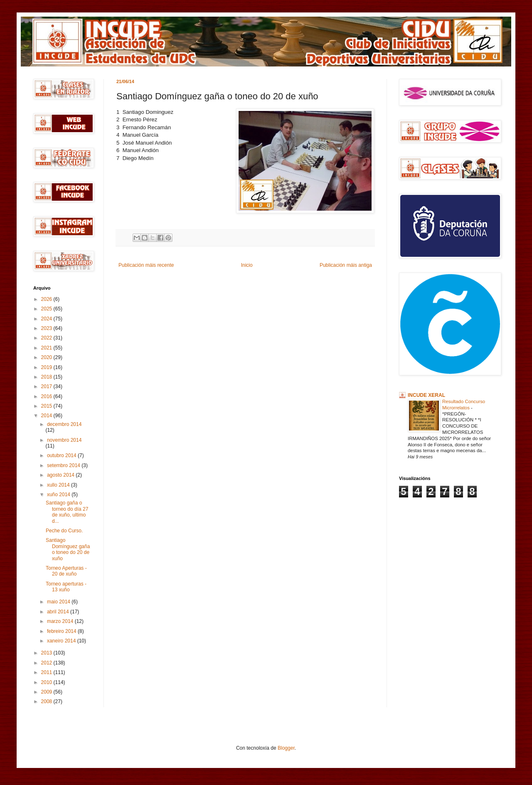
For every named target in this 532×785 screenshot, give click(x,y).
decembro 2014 (64, 424)
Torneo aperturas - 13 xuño (66, 587)
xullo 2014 (59, 485)
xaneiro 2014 (62, 641)
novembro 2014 (64, 440)
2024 (47, 319)
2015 (47, 406)
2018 (47, 377)
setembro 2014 (64, 465)
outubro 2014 (62, 455)
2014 (47, 416)
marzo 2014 (61, 621)
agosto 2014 (61, 475)
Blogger (286, 748)
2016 (47, 396)
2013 (47, 653)
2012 (47, 663)
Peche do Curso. (64, 531)
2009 (47, 692)
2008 (47, 701)
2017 (47, 386)
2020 (47, 357)
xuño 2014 (59, 495)
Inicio (247, 265)
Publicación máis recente (146, 265)
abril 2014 (59, 612)
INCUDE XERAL (426, 395)
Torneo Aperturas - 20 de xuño (66, 571)
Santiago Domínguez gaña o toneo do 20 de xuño (68, 549)
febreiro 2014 (62, 631)
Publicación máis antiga (346, 265)
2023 (47, 328)
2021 (47, 348)
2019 (47, 367)
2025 (47, 309)
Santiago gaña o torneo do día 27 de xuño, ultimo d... (67, 512)
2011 (47, 672)
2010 (47, 682)
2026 (47, 299)
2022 (47, 338)
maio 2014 (59, 602)
